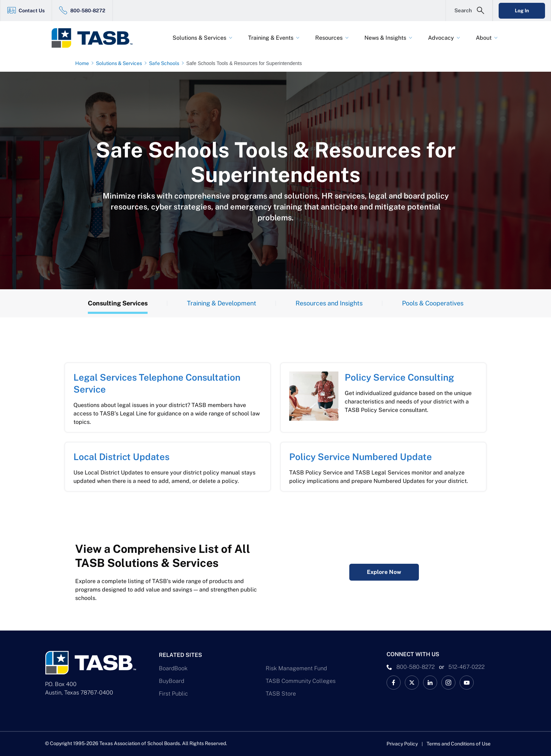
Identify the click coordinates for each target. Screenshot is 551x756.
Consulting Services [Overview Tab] (118, 303)
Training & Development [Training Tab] (222, 303)
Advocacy (441, 38)
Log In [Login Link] (522, 11)
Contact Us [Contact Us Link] (32, 11)
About (484, 38)
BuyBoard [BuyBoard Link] (171, 681)
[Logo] (96, 38)
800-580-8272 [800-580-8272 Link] (88, 11)
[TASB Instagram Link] (448, 683)
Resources (329, 38)
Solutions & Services (199, 38)
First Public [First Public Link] (173, 694)
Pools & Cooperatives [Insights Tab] (433, 303)
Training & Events (271, 38)
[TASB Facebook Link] (394, 683)
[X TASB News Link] (412, 683)
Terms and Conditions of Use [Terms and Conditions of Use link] (459, 744)
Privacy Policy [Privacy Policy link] (402, 744)
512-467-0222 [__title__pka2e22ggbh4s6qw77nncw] (466, 667)
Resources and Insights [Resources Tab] (329, 303)
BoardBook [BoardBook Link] (173, 668)
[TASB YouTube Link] (467, 683)
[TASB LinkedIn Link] (430, 683)
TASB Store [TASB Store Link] (281, 694)
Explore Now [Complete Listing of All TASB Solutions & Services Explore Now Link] (384, 572)
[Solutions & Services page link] (120, 63)
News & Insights (385, 38)
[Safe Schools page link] (166, 63)
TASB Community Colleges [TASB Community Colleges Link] (301, 681)
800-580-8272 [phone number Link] (416, 667)
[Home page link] (83, 63)
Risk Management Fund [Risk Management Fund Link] (296, 668)
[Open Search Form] (469, 11)
